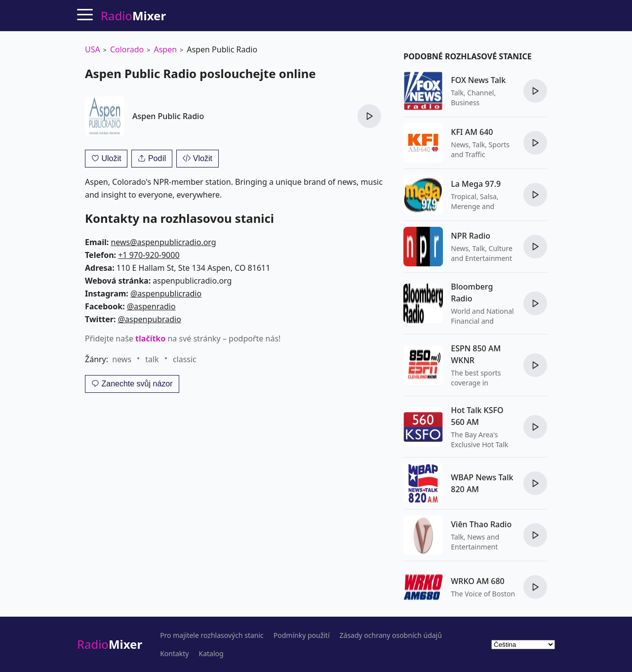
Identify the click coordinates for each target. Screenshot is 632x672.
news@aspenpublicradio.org (163, 242)
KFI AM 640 (472, 132)
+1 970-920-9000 (149, 255)
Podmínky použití (302, 635)
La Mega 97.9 (476, 184)
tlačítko (150, 338)
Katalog (211, 654)
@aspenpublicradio (166, 294)
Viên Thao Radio (481, 524)
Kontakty (174, 654)
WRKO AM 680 (477, 581)
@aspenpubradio (150, 319)
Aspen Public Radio (168, 116)
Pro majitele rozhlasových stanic (212, 635)
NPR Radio (471, 236)
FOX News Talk (478, 80)
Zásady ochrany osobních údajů (391, 635)
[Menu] (85, 14)
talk (152, 359)
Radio (110, 644)
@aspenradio (151, 306)
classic (185, 359)
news (122, 359)
